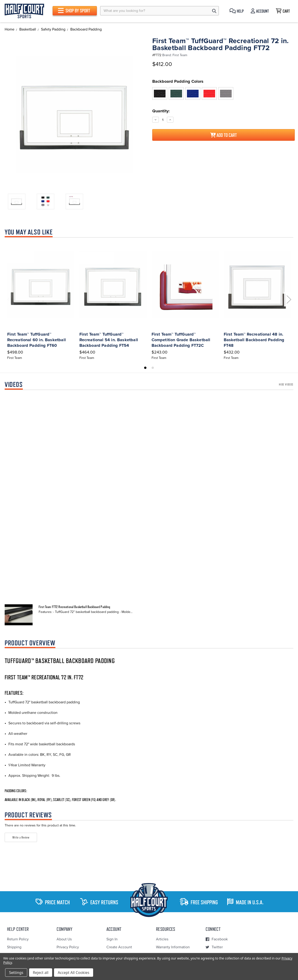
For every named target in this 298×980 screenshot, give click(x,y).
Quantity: (161, 111)
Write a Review (21, 837)
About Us (64, 939)
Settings (16, 973)
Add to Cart (224, 135)
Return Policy (18, 939)
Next (289, 299)
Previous (9, 299)
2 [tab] (153, 368)
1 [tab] (145, 368)
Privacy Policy (68, 947)
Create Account (119, 947)
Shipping (14, 947)
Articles (162, 939)
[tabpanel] (41, 301)
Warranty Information (173, 947)
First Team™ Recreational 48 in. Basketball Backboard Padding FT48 (254, 340)
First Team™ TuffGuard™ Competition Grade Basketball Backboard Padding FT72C (181, 340)
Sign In (112, 939)
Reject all (41, 973)
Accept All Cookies (74, 973)
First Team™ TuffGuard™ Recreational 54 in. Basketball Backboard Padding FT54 (109, 340)
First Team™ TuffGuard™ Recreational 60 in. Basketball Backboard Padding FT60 (37, 340)
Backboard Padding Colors (178, 81)
